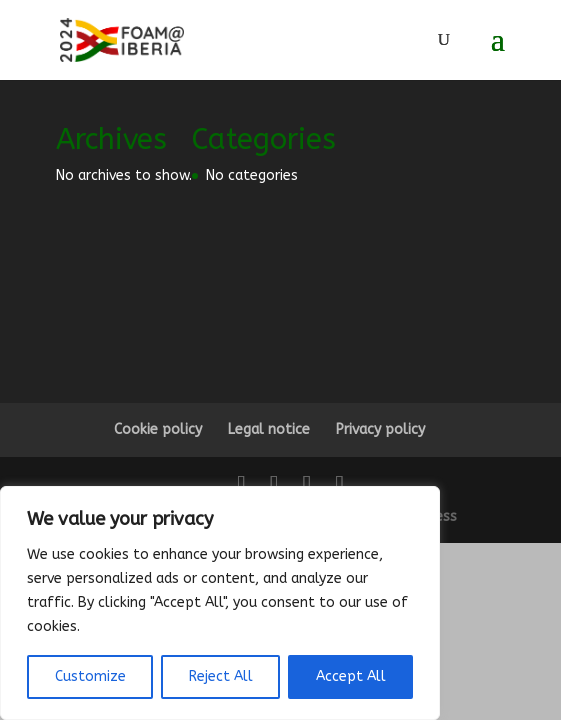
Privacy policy (380, 429)
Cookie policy (158, 429)
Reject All (221, 676)
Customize (90, 676)
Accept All (351, 676)
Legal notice (269, 429)
